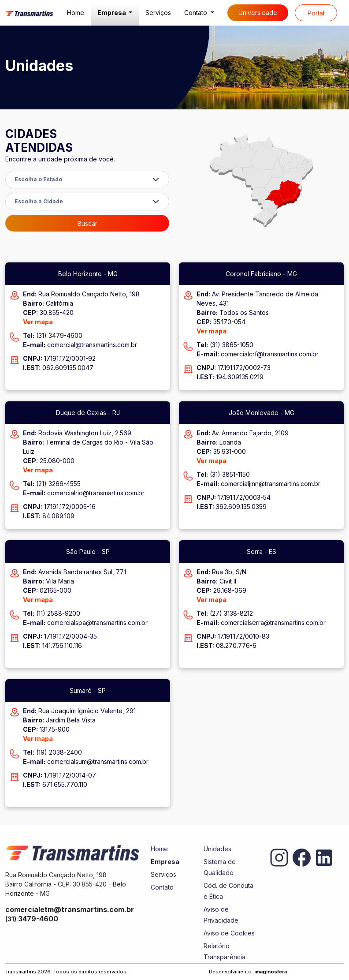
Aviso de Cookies (229, 933)
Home (76, 13)
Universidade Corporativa (258, 15)
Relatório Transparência (225, 951)
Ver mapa (38, 322)
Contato (162, 887)
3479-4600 (32, 919)
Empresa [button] (112, 13)
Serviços (158, 13)
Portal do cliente (316, 15)
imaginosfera (271, 972)
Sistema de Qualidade (220, 867)
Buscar (87, 223)
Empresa (165, 862)
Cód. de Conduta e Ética (228, 891)
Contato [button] (197, 13)
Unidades (217, 849)
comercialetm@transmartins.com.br (70, 909)
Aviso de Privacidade (221, 915)
